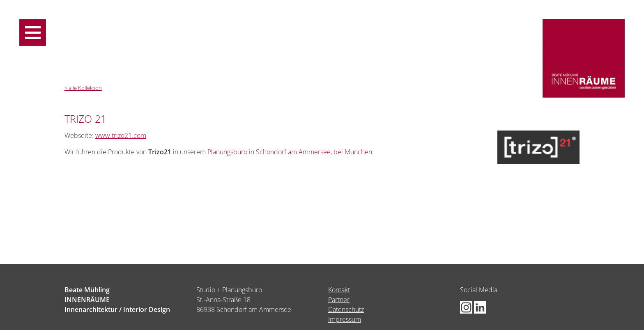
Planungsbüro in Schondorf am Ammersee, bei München (289, 152)
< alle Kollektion (83, 88)
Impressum (345, 319)
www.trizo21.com (121, 135)
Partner (339, 300)
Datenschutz (346, 309)
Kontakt (339, 290)
